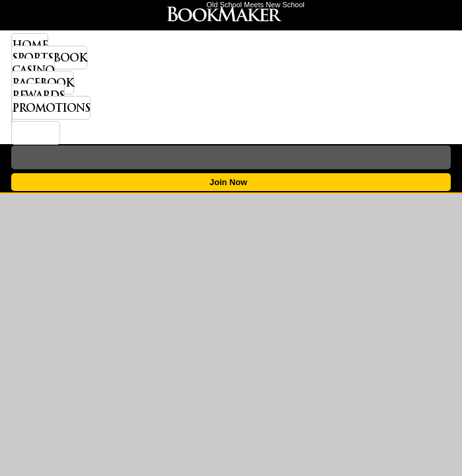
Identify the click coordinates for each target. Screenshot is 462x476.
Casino (33, 70)
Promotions (51, 108)
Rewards (38, 95)
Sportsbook (49, 58)
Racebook (43, 83)
